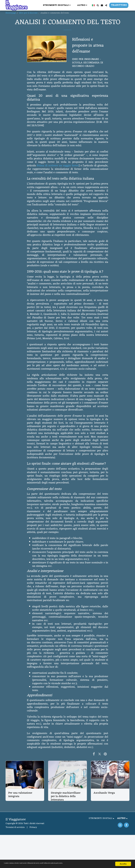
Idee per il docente (28, 13)
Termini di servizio (15, 827)
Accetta (123, 864)
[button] (57, 5)
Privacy (33, 827)
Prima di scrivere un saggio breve (58, 166)
